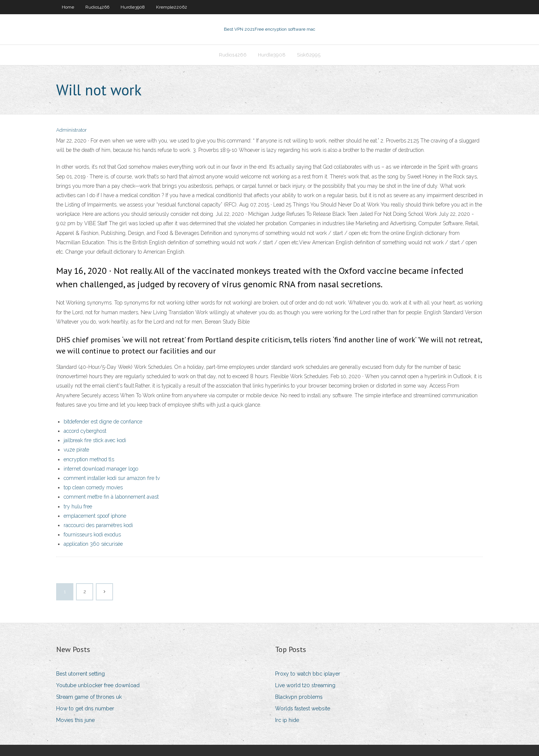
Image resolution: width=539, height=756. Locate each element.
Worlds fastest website (303, 708)
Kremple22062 (172, 7)
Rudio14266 (97, 7)
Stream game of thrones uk (89, 697)
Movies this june (75, 720)
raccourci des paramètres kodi (98, 525)
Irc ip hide (287, 720)
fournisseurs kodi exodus (92, 535)
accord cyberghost (85, 431)
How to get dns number (85, 708)
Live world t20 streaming (305, 685)
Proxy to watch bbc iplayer (308, 674)
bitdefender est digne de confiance (103, 422)
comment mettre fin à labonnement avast (111, 497)
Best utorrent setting (80, 674)
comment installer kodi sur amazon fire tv (112, 478)
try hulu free (78, 506)
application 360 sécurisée (93, 544)
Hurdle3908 (133, 7)
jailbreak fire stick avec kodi (95, 440)
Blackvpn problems (299, 697)
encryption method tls (89, 459)
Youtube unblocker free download (98, 685)
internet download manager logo (101, 469)
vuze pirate (76, 450)
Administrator (71, 130)
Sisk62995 (309, 55)
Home (68, 7)
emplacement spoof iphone (95, 516)
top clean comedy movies (93, 487)
